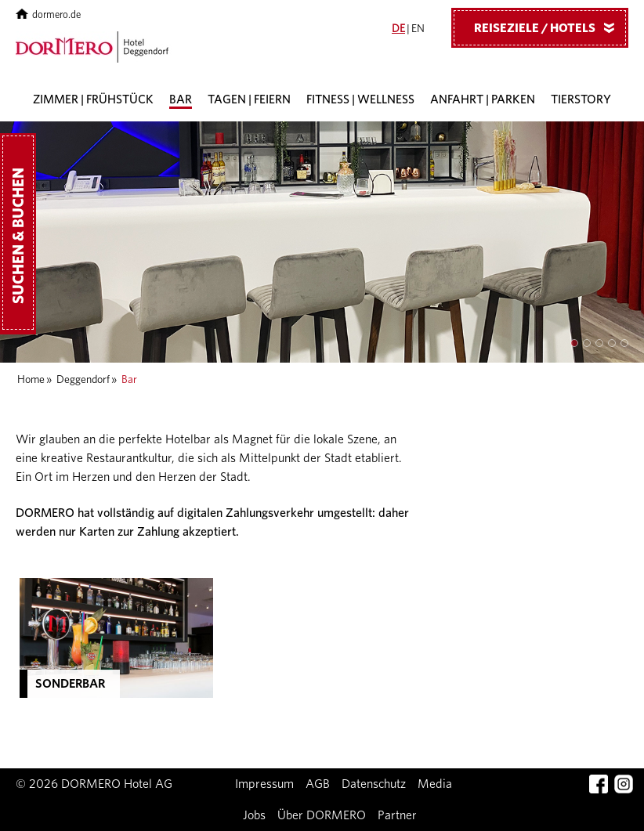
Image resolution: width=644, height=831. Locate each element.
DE (398, 29)
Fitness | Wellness (360, 100)
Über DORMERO (322, 815)
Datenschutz (374, 784)
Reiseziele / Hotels (550, 27)
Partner (397, 815)
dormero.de (48, 15)
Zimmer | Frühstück (93, 100)
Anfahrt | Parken (483, 100)
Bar (181, 100)
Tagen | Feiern (249, 100)
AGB (318, 784)
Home (31, 380)
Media (435, 784)
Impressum (264, 784)
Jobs (254, 815)
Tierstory (581, 100)
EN (418, 29)
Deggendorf (83, 380)
